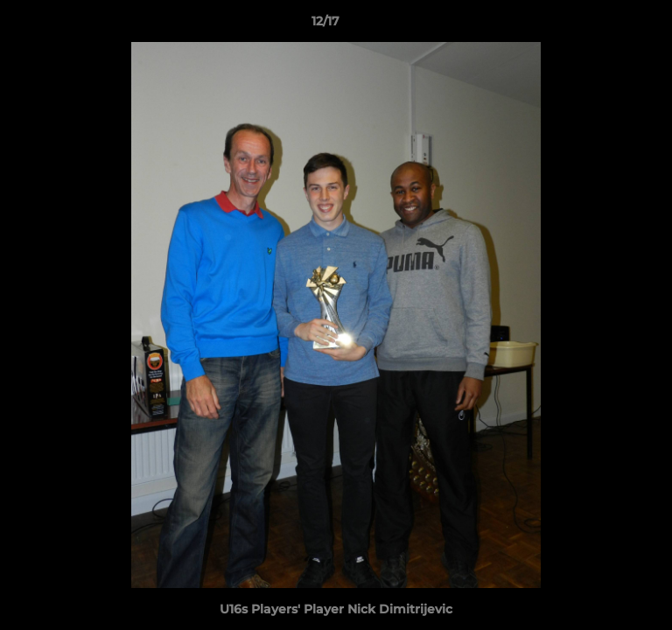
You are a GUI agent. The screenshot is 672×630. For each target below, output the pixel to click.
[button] (609, 25)
